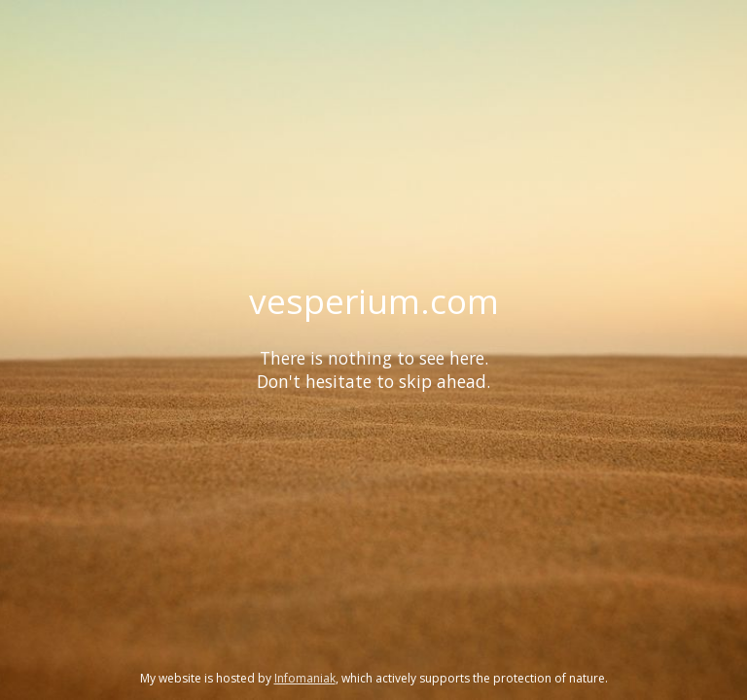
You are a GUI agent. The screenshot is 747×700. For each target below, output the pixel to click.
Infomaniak (305, 678)
